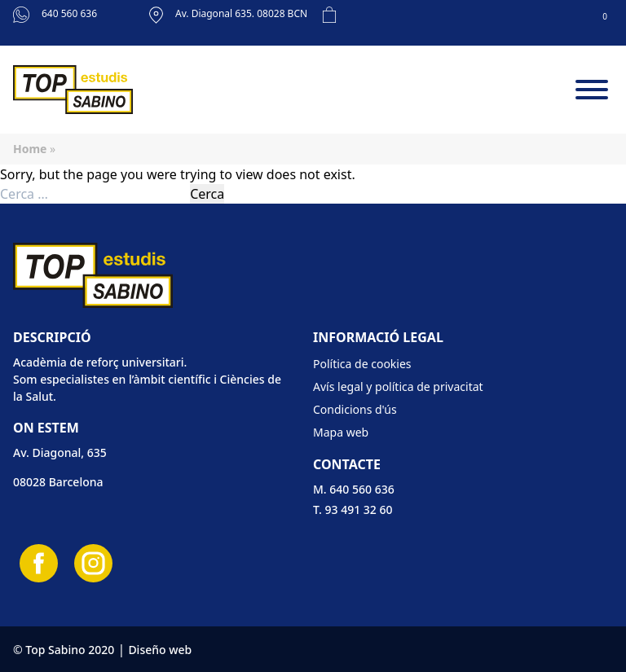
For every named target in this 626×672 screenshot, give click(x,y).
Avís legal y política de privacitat (398, 387)
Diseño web (160, 650)
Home (30, 149)
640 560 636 (55, 15)
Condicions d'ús (355, 409)
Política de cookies (362, 364)
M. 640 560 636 (354, 489)
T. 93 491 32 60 (353, 509)
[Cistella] (463, 23)
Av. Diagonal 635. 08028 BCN (228, 15)
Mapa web (341, 432)
